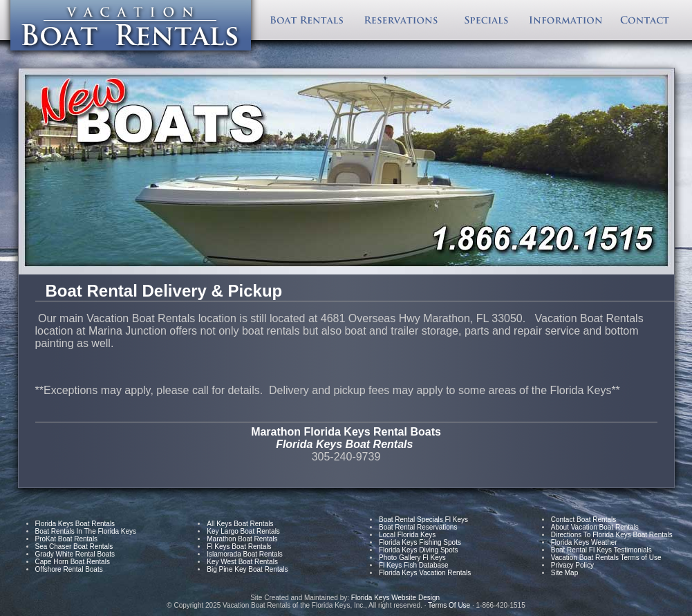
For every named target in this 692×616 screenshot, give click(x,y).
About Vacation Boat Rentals (595, 527)
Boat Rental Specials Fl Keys (423, 520)
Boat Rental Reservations (418, 527)
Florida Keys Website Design (396, 598)
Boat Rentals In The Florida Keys (86, 531)
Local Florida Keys (407, 535)
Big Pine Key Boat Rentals (247, 569)
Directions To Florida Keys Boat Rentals (612, 535)
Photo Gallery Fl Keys (412, 558)
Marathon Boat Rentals (242, 539)
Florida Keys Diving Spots (419, 550)
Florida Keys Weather (584, 542)
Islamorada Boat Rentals (245, 554)
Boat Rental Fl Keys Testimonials (601, 550)
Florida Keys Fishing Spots (420, 542)
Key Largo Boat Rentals (243, 531)
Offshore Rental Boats (69, 569)
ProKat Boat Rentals (67, 539)
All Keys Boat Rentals (240, 524)
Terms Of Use (449, 605)
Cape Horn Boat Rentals (73, 562)
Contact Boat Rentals (584, 520)
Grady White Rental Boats (75, 554)
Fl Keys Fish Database (414, 565)
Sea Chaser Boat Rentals (74, 547)
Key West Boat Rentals (242, 562)
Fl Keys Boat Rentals (239, 547)
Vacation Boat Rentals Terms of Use (606, 558)
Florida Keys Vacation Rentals (425, 573)
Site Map (564, 573)
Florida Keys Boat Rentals (75, 524)
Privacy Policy (572, 565)
